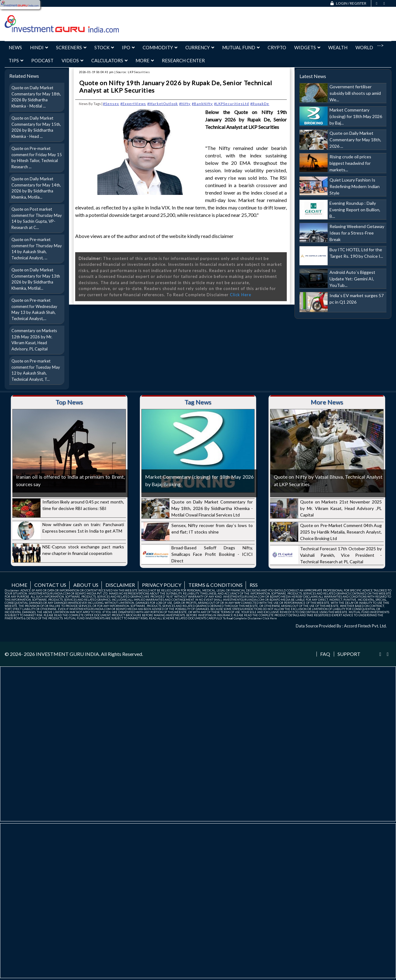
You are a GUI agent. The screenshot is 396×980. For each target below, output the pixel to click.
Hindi (39, 47)
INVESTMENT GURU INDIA (67, 654)
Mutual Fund (241, 47)
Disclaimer (120, 585)
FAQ (325, 654)
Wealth (338, 47)
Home (19, 585)
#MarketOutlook (163, 104)
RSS (254, 585)
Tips (16, 60)
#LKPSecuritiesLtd (232, 104)
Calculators (109, 60)
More (145, 60)
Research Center (183, 60)
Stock (104, 47)
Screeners (71, 47)
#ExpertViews (133, 104)
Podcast (42, 60)
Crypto (277, 47)
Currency (200, 47)
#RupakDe (260, 104)
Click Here (241, 295)
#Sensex (111, 104)
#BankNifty (202, 104)
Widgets (307, 47)
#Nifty (185, 104)
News (15, 47)
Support (349, 654)
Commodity (160, 47)
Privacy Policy (162, 585)
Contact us (50, 585)
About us (86, 585)
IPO (128, 47)
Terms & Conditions (215, 585)
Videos (72, 60)
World (364, 47)
